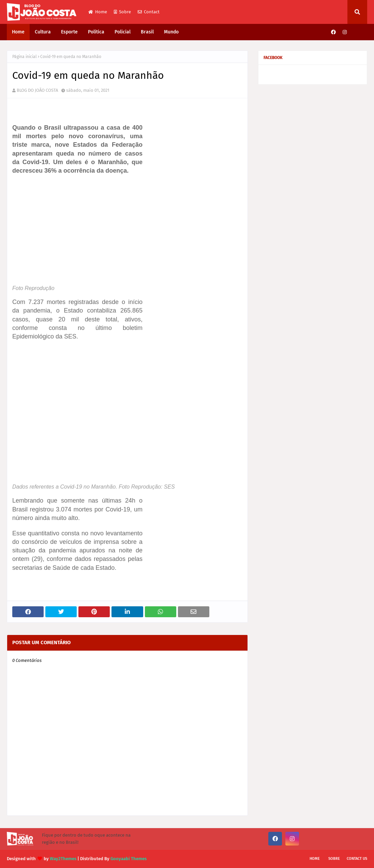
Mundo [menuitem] (171, 32)
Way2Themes (63, 859)
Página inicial (25, 57)
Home (98, 12)
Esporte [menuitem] (69, 32)
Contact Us (357, 859)
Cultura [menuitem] (43, 32)
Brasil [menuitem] (147, 32)
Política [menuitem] (96, 32)
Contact (149, 12)
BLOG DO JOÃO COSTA (37, 90)
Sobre (122, 12)
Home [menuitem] (18, 32)
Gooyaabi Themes (129, 859)
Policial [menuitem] (123, 32)
